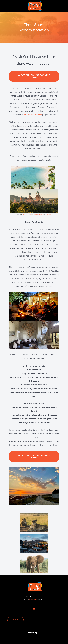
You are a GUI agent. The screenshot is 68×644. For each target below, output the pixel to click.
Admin (15, 620)
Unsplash (49, 215)
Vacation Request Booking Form (34, 76)
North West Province (33, 115)
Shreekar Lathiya (39, 215)
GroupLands (32, 600)
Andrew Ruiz (27, 215)
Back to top (34, 633)
